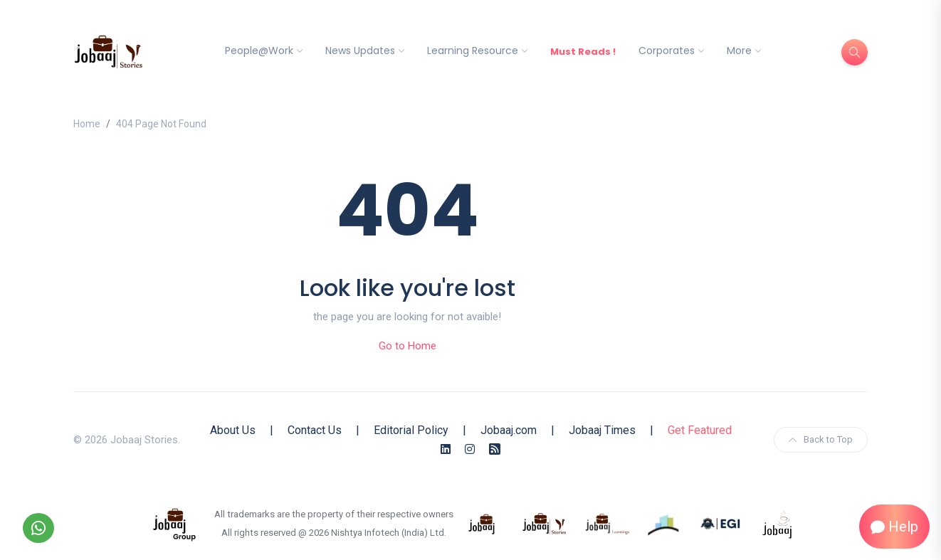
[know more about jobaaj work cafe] (778, 523)
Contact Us (315, 430)
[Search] (855, 52)
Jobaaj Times (602, 430)
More (739, 51)
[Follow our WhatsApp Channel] (38, 528)
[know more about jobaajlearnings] (607, 523)
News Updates (360, 51)
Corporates (667, 51)
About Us (233, 430)
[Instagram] (470, 449)
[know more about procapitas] (664, 523)
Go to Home (408, 346)
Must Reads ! (583, 52)
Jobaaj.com (509, 430)
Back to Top (821, 439)
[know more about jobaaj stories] (545, 523)
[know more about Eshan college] (721, 523)
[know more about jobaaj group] (174, 523)
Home (87, 124)
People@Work (259, 51)
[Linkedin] (446, 449)
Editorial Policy (411, 430)
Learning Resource (473, 51)
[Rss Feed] (495, 449)
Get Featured (700, 430)
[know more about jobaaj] (482, 523)
